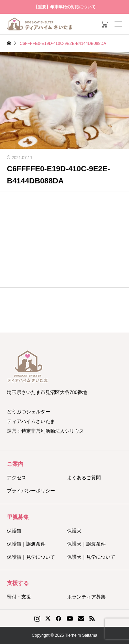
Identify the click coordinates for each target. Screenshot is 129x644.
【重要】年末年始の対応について (65, 7)
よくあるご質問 (84, 478)
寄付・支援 (19, 597)
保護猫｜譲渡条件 (26, 544)
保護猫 (14, 531)
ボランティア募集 (86, 597)
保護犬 (74, 531)
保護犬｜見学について (91, 557)
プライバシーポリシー (31, 491)
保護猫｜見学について (31, 557)
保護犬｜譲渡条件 (86, 544)
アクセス (17, 478)
